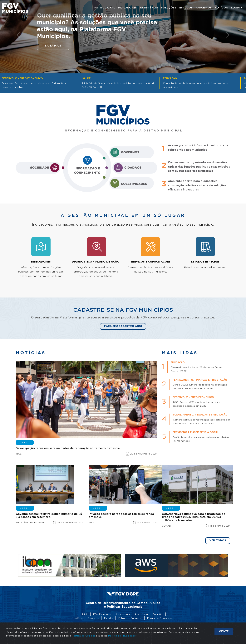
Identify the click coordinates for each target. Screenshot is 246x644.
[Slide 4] (123, 68)
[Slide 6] (137, 68)
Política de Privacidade (122, 636)
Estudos (186, 8)
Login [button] (236, 8)
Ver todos (218, 541)
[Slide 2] (109, 68)
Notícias (221, 8)
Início (85, 614)
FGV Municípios (102, 614)
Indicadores (127, 8)
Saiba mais (53, 46)
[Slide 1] (102, 68)
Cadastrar (136, 618)
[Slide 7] (144, 68)
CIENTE (224, 631)
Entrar (122, 618)
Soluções (169, 8)
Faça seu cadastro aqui (123, 326)
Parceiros (204, 8)
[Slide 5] (130, 68)
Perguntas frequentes (160, 618)
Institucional (104, 8)
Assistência (149, 8)
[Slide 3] (116, 68)
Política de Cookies (84, 636)
